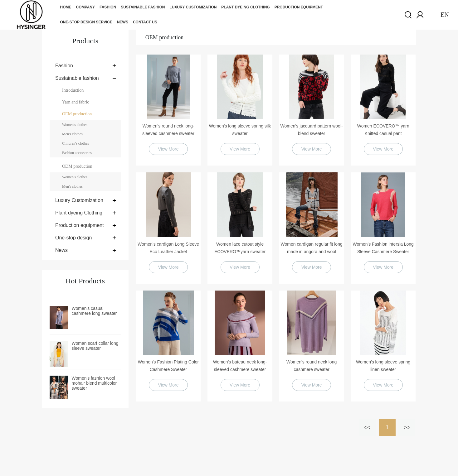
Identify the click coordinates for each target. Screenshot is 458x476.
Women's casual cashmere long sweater (94, 311)
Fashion (108, 7)
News (123, 22)
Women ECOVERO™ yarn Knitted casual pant (383, 130)
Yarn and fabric (76, 102)
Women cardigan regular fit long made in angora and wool (312, 248)
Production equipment (299, 7)
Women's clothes (75, 125)
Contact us (145, 22)
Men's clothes (72, 134)
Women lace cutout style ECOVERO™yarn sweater (240, 248)
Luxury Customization (193, 7)
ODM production (77, 166)
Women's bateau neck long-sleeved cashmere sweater (240, 366)
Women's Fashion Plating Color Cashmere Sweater (168, 366)
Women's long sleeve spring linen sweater (383, 366)
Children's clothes (76, 143)
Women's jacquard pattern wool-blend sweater (312, 130)
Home (66, 7)
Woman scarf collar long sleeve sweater (95, 346)
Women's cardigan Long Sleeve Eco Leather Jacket (168, 248)
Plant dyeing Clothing (245, 7)
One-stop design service (86, 22)
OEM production (77, 114)
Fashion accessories (77, 153)
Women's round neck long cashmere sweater (312, 366)
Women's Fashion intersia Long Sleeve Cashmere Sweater (383, 248)
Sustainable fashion (143, 7)
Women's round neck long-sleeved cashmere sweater (168, 130)
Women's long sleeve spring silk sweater (240, 130)
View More (168, 149)
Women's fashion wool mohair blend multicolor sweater (94, 383)
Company (85, 7)
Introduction (73, 90)
